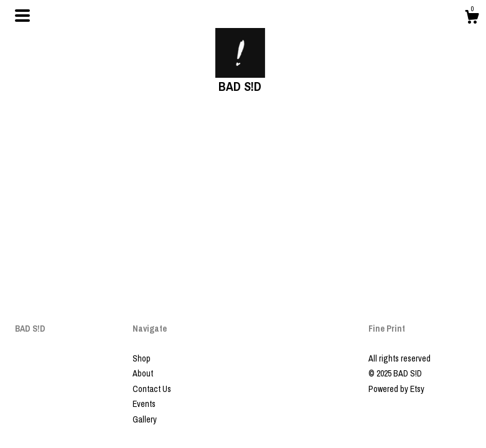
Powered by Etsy (396, 389)
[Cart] (472, 19)
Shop (142, 358)
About (143, 373)
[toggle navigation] (22, 16)
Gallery (145, 419)
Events (144, 404)
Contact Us (152, 389)
